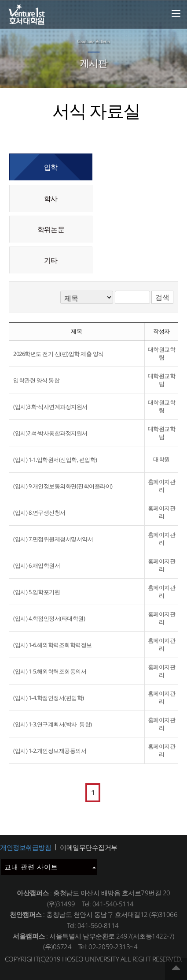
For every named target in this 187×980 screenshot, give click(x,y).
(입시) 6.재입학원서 (37, 565)
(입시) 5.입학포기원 (37, 592)
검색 (162, 297)
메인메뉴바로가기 (0, 0)
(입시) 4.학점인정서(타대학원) (49, 618)
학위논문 (51, 229)
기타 (51, 260)
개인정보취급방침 (26, 847)
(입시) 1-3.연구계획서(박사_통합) (53, 724)
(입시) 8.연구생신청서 (39, 512)
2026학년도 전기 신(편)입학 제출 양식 (59, 354)
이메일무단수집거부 (89, 847)
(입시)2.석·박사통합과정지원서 (50, 433)
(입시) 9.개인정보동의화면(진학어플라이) (63, 486)
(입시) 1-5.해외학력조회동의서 (50, 671)
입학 (51, 167)
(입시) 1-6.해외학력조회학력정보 (53, 645)
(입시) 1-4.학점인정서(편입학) (49, 698)
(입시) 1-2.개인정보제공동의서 (50, 751)
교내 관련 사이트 (50, 867)
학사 (51, 198)
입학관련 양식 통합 (36, 380)
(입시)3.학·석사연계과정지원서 (50, 407)
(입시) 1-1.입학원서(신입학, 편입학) (55, 460)
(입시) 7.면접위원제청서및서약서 (53, 539)
